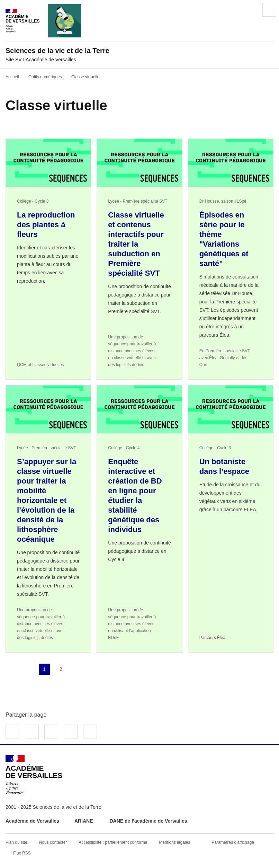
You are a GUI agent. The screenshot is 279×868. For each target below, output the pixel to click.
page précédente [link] (28, 669)
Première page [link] (11, 669)
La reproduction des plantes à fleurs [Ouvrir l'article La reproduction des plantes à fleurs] (46, 225)
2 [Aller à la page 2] (61, 669)
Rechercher (250, 10)
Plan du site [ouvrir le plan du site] (16, 842)
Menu (269, 10)
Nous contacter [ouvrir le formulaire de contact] (53, 842)
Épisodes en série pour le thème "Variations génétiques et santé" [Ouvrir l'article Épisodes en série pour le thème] (224, 239)
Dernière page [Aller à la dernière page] (94, 669)
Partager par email (71, 732)
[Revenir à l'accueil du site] (34, 775)
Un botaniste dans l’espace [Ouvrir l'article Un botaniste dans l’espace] (224, 466)
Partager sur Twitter (32, 732)
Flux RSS (22, 853)
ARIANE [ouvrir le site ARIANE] (84, 821)
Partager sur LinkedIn (51, 732)
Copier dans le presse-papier (90, 732)
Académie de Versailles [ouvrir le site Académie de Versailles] (32, 821)
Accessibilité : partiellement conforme (113, 842)
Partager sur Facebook (12, 732)
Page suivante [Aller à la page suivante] (78, 669)
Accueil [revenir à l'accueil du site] (12, 77)
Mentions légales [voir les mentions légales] (174, 842)
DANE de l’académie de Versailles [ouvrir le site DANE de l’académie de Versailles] (148, 821)
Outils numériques (45, 77)
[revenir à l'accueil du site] (139, 51)
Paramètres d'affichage (233, 842)
